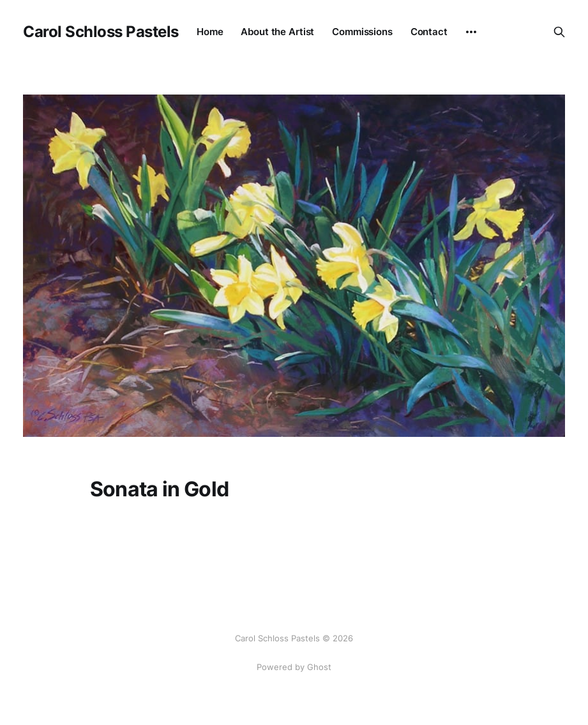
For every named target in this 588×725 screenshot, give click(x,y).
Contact (429, 32)
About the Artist (277, 32)
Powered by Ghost (294, 667)
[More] (471, 32)
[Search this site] (559, 32)
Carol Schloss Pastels (101, 32)
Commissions (362, 32)
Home (210, 32)
